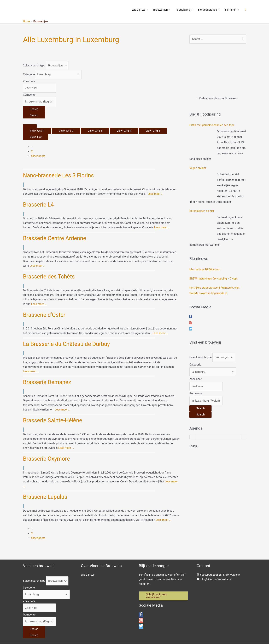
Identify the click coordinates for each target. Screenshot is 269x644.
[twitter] (191, 329)
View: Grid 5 (153, 131)
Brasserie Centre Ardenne (56, 229)
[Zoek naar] (40, 88)
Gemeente (29, 95)
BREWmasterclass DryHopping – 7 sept (214, 279)
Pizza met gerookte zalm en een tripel (212, 125)
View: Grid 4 (124, 131)
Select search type (34, 65)
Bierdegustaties (207, 10)
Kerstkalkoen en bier (202, 211)
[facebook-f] (191, 317)
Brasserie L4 (39, 200)
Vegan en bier (198, 168)
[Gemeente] (40, 102)
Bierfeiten (231, 10)
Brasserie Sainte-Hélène (54, 389)
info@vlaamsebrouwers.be (216, 534)
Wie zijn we (139, 10)
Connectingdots (126, 611)
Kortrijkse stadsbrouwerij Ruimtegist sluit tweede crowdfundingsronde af (214, 290)
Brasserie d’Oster (45, 297)
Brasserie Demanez (48, 355)
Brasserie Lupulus (46, 456)
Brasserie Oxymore (48, 422)
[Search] (34, 109)
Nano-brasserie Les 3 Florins (60, 175)
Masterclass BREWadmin (205, 269)
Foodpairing (183, 10)
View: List (36, 137)
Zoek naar (29, 81)
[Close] (7, 633)
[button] (245, 10)
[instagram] (191, 323)
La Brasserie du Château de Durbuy (68, 321)
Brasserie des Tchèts (50, 263)
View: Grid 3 (95, 131)
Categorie (29, 74)
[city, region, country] (40, 639)
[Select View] (30, 126)
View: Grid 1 (37, 131)
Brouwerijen (160, 10)
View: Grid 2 (66, 131)
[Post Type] (57, 66)
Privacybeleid (180, 606)
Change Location (10, 639)
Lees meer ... (156, 189)
